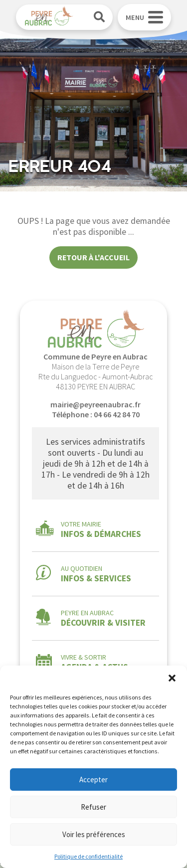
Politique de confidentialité (89, 856)
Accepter (93, 780)
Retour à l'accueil (93, 257)
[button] (172, 678)
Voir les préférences (94, 834)
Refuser (93, 807)
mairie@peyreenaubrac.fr (95, 404)
